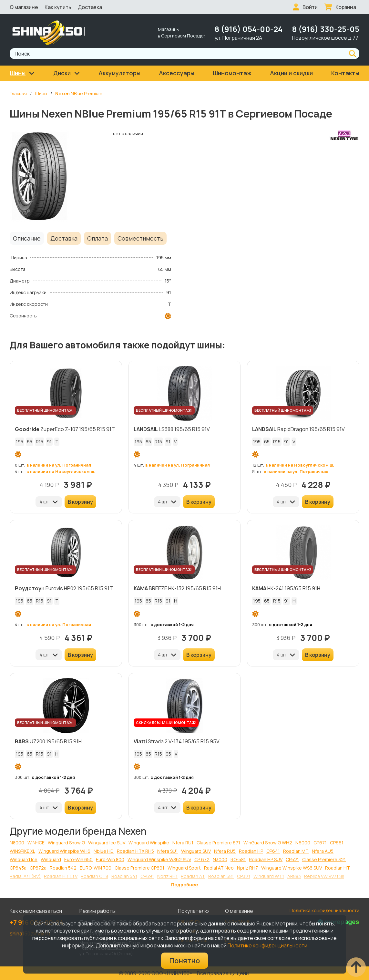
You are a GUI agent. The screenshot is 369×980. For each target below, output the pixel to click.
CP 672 (202, 859)
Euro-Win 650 (78, 859)
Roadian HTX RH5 (135, 851)
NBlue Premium (79, 93)
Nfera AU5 (323, 851)
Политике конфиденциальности (267, 945)
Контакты (345, 73)
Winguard (51, 859)
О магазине (24, 7)
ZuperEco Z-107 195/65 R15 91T (65, 429)
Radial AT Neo (219, 868)
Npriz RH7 (247, 868)
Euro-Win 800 (110, 859)
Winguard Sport (184, 868)
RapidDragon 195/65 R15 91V (298, 429)
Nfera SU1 (168, 851)
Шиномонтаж (232, 73)
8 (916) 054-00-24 (249, 29)
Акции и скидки (291, 73)
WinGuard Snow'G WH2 (268, 843)
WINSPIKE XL (22, 851)
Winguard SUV (196, 851)
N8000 (17, 843)
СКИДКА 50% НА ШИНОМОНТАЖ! (166, 722)
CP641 (273, 851)
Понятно (184, 961)
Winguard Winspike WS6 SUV (292, 868)
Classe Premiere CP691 (139, 868)
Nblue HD (104, 851)
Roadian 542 (63, 868)
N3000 (220, 859)
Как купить (58, 7)
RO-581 (238, 859)
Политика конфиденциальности (324, 910)
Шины (41, 93)
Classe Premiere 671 (218, 843)
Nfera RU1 (183, 843)
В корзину (80, 502)
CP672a (38, 868)
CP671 (320, 843)
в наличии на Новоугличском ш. (61, 471)
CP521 (292, 859)
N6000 (303, 843)
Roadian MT (296, 851)
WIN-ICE (36, 843)
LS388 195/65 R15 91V (172, 429)
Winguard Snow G (66, 843)
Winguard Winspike (149, 843)
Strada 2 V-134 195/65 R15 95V (177, 741)
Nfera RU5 (225, 851)
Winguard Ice (24, 859)
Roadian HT (338, 868)
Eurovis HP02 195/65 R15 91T (64, 588)
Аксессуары (177, 73)
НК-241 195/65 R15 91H (286, 588)
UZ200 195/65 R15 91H (48, 741)
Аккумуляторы (119, 73)
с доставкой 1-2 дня (172, 624)
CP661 (337, 843)
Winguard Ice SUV (107, 843)
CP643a (18, 868)
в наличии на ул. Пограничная (59, 465)
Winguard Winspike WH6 (64, 851)
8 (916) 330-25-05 (326, 29)
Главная (18, 93)
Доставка (90, 7)
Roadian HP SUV (266, 859)
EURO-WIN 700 (96, 868)
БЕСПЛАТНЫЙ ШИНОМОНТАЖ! (45, 410)
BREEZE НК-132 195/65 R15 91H (177, 588)
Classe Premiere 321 (324, 859)
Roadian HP (251, 851)
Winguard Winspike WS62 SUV (159, 859)
